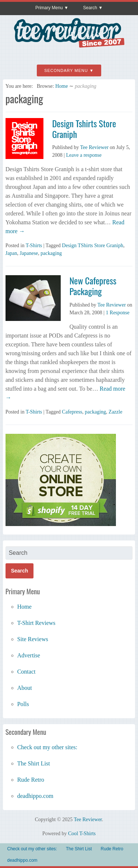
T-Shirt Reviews (36, 623)
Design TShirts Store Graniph (93, 245)
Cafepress (72, 412)
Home (61, 86)
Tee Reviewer (94, 147)
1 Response (118, 313)
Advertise (29, 655)
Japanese (29, 253)
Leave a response (84, 155)
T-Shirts (34, 245)
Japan (11, 253)
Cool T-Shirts (82, 834)
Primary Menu (49, 8)
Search (90, 8)
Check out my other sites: (47, 747)
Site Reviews (33, 639)
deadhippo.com (35, 796)
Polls (23, 704)
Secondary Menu (66, 70)
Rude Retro (31, 780)
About (25, 688)
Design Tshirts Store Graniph (84, 129)
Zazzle (115, 412)
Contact (26, 672)
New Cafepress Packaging (93, 286)
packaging (51, 253)
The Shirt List (34, 763)
